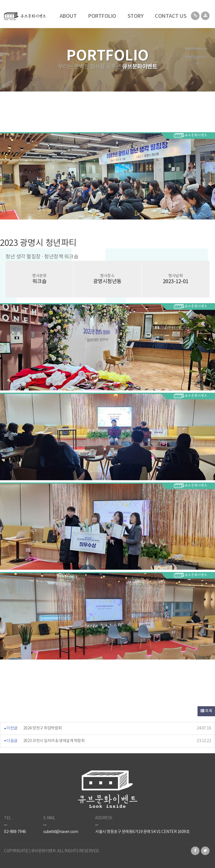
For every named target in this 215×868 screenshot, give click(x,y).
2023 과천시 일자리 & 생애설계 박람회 (54, 741)
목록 (206, 711)
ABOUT (68, 16)
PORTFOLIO (102, 16)
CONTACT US (171, 16)
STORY (136, 16)
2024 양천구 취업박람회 (43, 728)
